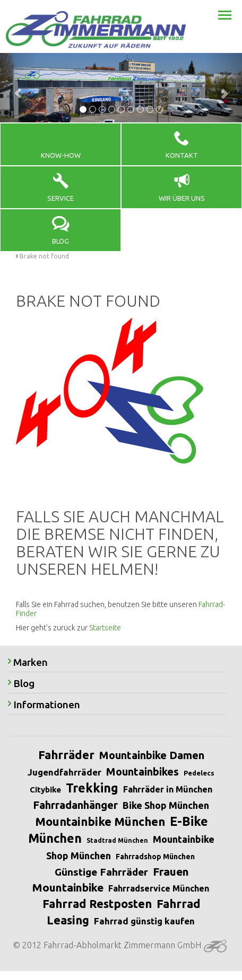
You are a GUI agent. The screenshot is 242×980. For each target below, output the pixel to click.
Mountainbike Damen (152, 755)
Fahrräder (66, 755)
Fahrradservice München (159, 888)
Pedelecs (199, 773)
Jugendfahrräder (64, 772)
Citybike (45, 790)
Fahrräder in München (168, 789)
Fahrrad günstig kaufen (144, 921)
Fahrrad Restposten (97, 903)
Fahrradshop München (155, 857)
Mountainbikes (142, 772)
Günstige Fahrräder (101, 872)
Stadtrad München (117, 840)
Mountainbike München (100, 821)
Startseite (105, 628)
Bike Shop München (166, 805)
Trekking (92, 788)
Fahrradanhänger (75, 805)
